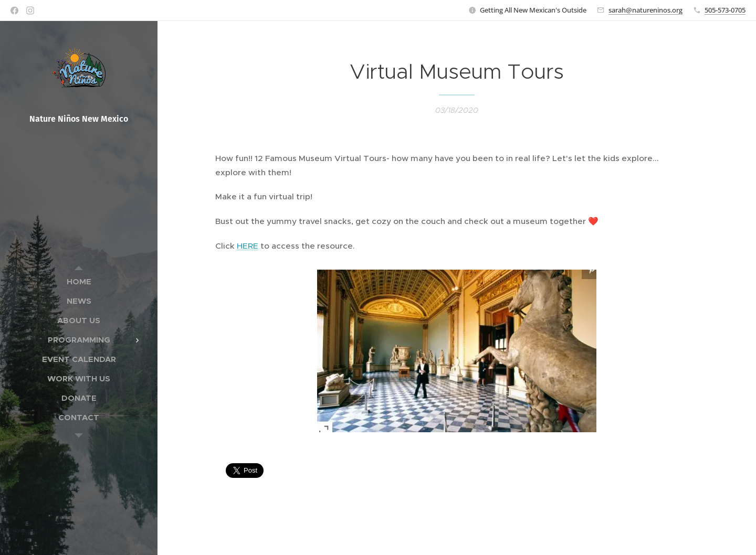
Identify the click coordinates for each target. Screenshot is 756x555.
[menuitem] (79, 281)
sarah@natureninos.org (645, 10)
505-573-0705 (725, 10)
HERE (248, 246)
